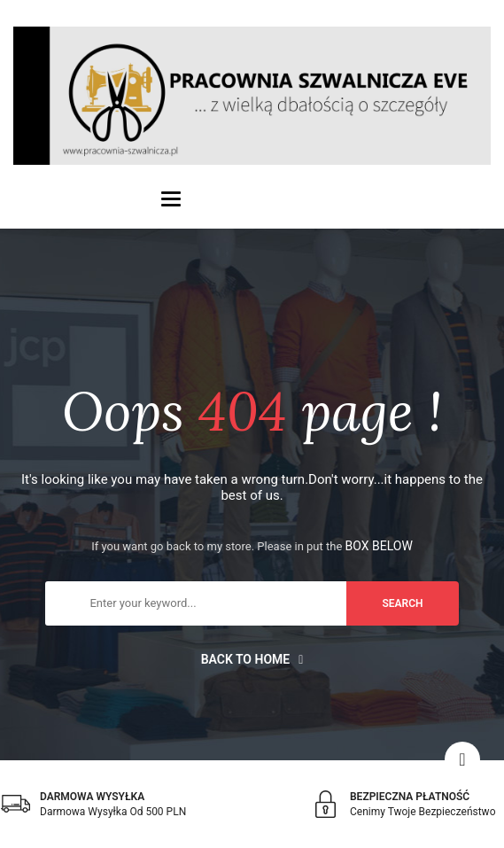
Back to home (252, 659)
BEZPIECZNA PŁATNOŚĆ (410, 797)
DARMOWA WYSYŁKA (92, 797)
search (402, 603)
